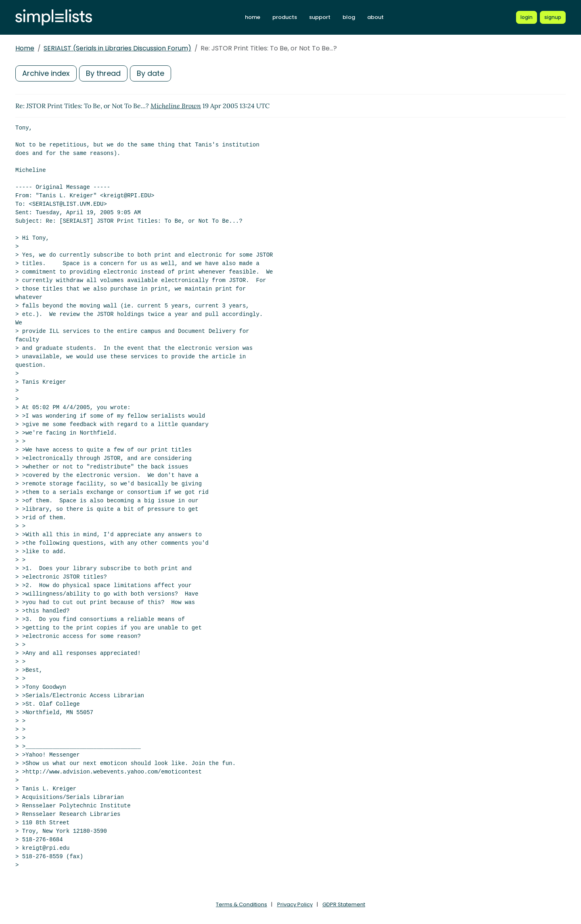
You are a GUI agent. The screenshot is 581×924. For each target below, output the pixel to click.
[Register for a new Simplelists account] (553, 17)
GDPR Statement (344, 904)
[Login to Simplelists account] (527, 17)
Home (25, 48)
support (320, 17)
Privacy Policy (295, 904)
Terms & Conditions (241, 904)
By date (150, 73)
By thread (103, 73)
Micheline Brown (176, 106)
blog (349, 17)
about (375, 17)
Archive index (46, 73)
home (253, 17)
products (285, 17)
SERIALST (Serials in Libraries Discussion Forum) (117, 48)
